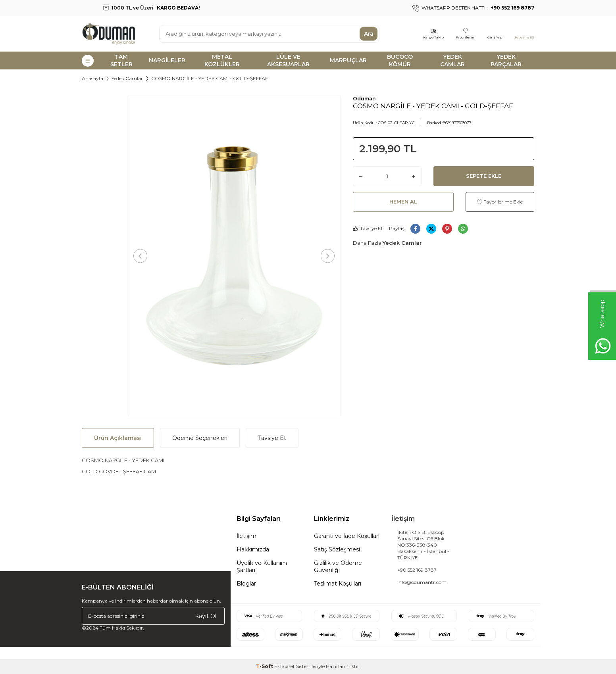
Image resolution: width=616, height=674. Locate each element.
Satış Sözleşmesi (337, 549)
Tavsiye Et (368, 228)
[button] (140, 256)
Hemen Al (403, 202)
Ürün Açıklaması (118, 438)
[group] (234, 256)
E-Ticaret (285, 666)
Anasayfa (92, 78)
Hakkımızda (253, 549)
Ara (369, 34)
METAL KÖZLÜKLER (222, 60)
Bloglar (246, 584)
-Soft (265, 666)
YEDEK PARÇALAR (506, 60)
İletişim (246, 536)
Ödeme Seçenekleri (200, 438)
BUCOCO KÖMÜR (400, 60)
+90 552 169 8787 (417, 570)
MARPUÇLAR (348, 60)
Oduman (364, 99)
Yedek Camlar (127, 78)
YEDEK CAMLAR (452, 60)
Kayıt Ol (206, 616)
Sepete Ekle (484, 176)
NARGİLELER (167, 60)
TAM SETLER (121, 60)
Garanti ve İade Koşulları (347, 536)
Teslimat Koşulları (338, 584)
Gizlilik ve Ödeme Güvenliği (338, 566)
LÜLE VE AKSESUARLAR (288, 60)
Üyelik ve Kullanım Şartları (262, 566)
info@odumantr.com (422, 582)
